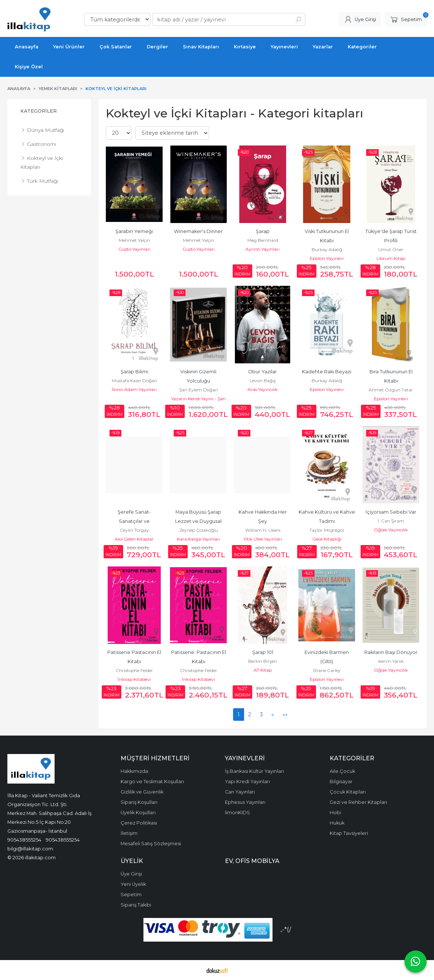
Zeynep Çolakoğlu (199, 530)
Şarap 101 (263, 652)
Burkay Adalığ (327, 249)
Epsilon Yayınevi (327, 258)
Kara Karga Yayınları (199, 539)
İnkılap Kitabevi (134, 679)
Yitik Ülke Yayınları (263, 539)
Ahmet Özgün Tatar (391, 390)
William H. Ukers (263, 530)
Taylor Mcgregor (327, 530)
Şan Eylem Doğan (199, 390)
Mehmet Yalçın (134, 240)
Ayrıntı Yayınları (263, 249)
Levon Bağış (263, 381)
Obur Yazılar (263, 372)
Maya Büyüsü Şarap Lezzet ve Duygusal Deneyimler (199, 521)
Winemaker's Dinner (198, 231)
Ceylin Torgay (134, 530)
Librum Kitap (391, 258)
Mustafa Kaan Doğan (134, 381)
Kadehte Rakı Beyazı (327, 372)
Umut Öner (391, 249)
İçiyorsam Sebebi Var (391, 512)
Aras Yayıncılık (263, 389)
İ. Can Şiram (391, 521)
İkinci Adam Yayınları (134, 389)
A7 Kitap (263, 670)
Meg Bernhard (263, 240)
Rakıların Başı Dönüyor (391, 652)
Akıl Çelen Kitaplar (134, 539)
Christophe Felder (134, 670)
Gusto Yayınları (134, 249)
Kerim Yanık (391, 661)
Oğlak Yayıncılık (391, 530)
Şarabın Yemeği (134, 231)
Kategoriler (39, 111)
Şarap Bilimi (134, 372)
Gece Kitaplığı (327, 539)
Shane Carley (327, 670)
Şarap (263, 231)
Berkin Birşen (263, 661)
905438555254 (24, 840)
